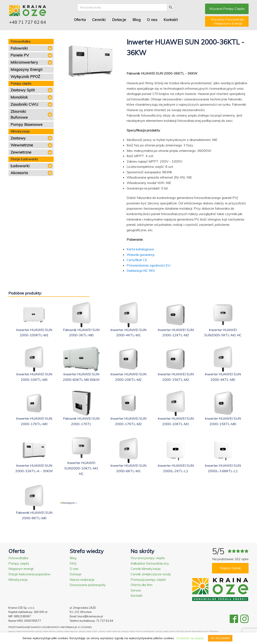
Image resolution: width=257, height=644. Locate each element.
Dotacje (119, 20)
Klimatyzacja (18, 580)
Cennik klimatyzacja (146, 569)
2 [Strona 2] (62, 503)
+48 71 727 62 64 (28, 22)
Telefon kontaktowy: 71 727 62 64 (91, 621)
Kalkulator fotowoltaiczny (150, 563)
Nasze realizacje (82, 580)
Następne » (70, 503)
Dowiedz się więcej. (190, 638)
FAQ (73, 563)
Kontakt (171, 20)
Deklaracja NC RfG (141, 271)
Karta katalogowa (140, 249)
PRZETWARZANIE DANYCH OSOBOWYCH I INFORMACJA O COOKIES (50, 627)
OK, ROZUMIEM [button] (220, 638)
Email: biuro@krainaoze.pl (86, 616)
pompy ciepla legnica (67, 631)
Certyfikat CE (137, 260)
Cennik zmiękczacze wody (151, 574)
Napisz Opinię (230, 568)
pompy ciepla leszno (45, 631)
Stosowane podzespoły (88, 585)
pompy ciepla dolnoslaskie (21, 631)
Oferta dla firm (142, 585)
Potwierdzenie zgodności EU (148, 265)
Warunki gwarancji (140, 255)
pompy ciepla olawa (166, 631)
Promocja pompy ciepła (148, 580)
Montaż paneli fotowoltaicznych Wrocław (197, 631)
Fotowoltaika (18, 558)
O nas (152, 20)
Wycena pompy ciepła (148, 558)
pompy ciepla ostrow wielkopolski (138, 631)
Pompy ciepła (19, 563)
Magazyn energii (21, 569)
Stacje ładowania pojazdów (29, 574)
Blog (137, 20)
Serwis (136, 590)
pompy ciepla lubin (88, 631)
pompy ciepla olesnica (110, 631)
